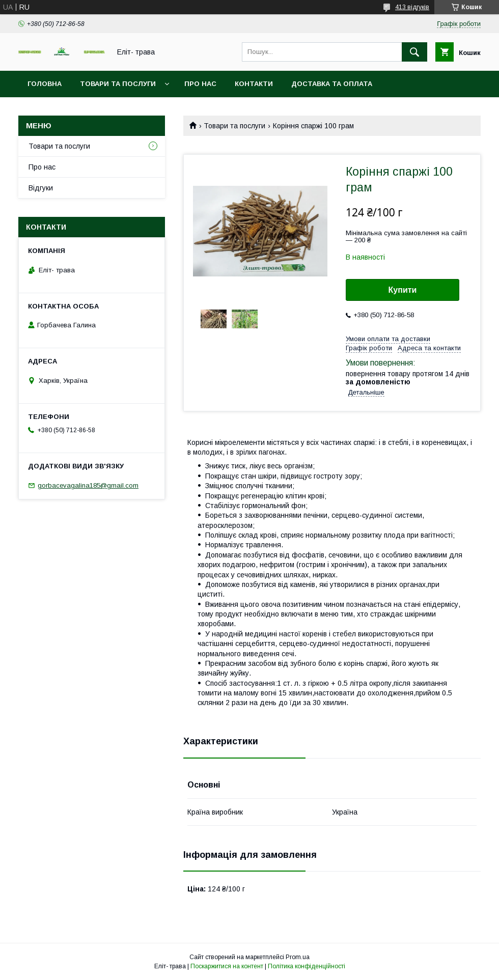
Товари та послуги (118, 84)
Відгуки (41, 188)
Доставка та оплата (332, 84)
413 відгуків (412, 7)
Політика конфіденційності (307, 966)
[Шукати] (414, 52)
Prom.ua (298, 957)
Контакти (254, 84)
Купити (403, 290)
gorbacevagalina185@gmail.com (88, 485)
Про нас (200, 84)
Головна (45, 84)
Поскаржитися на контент (227, 966)
